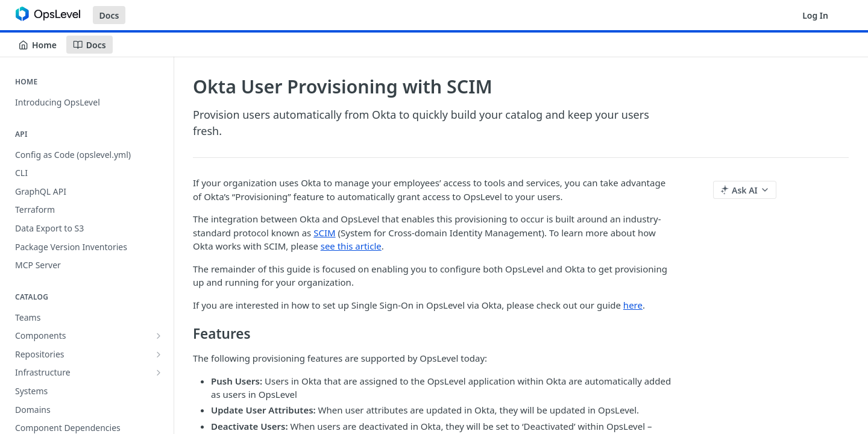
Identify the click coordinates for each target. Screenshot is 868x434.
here (633, 305)
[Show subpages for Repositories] (159, 354)
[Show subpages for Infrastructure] (159, 373)
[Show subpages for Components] (159, 336)
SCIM (324, 233)
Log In (815, 15)
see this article (351, 246)
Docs (109, 15)
